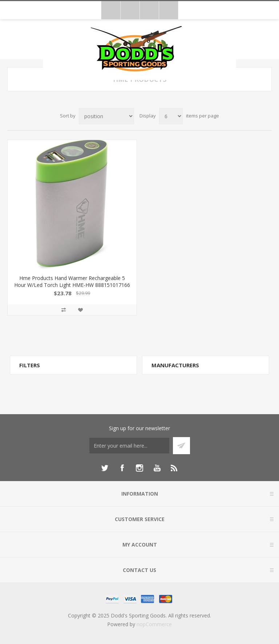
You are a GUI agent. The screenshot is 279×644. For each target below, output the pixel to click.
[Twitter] (105, 468)
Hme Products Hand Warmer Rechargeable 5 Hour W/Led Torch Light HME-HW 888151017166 (72, 281)
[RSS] (174, 468)
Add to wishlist (80, 310)
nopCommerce (154, 624)
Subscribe (181, 446)
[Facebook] (122, 468)
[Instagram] (139, 468)
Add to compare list (64, 310)
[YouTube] (157, 468)
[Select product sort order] (106, 116)
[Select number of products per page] (171, 116)
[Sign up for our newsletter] (129, 446)
